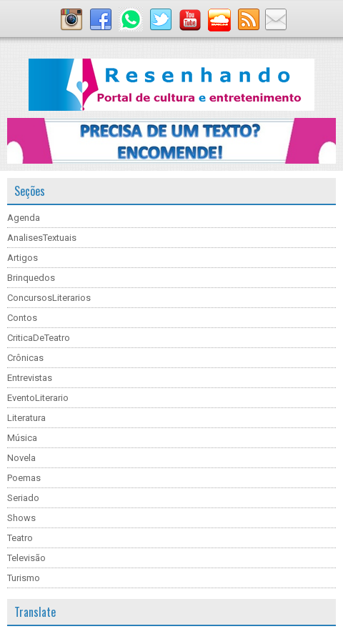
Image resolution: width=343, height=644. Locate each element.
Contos (22, 318)
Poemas (24, 478)
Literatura (26, 418)
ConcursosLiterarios (49, 298)
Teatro (20, 538)
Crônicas (25, 358)
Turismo (24, 578)
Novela (21, 458)
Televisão (26, 558)
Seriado (23, 498)
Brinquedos (31, 278)
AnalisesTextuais (42, 238)
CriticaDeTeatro (39, 338)
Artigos (23, 258)
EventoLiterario (38, 398)
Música (22, 438)
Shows (21, 518)
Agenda (24, 218)
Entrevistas (30, 378)
